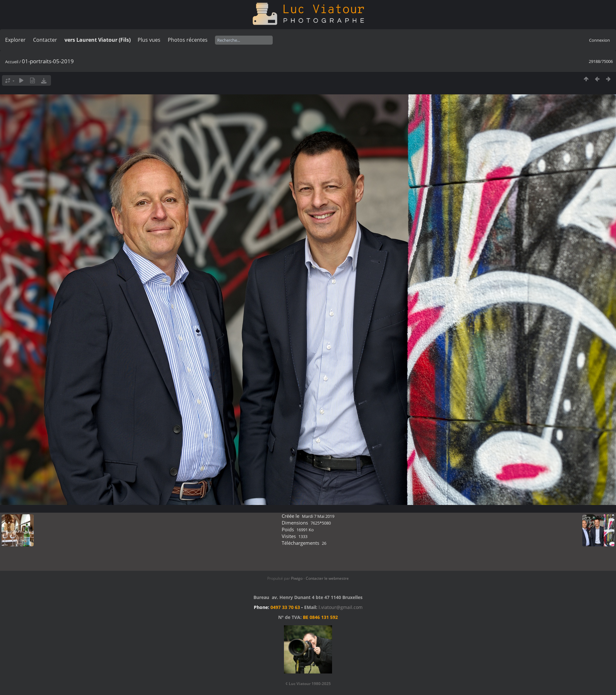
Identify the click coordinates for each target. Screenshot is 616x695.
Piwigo (297, 578)
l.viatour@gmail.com (341, 607)
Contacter (45, 40)
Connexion (599, 40)
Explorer (15, 40)
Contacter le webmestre (327, 578)
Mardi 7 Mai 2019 (318, 516)
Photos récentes (188, 40)
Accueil (12, 62)
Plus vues (149, 40)
